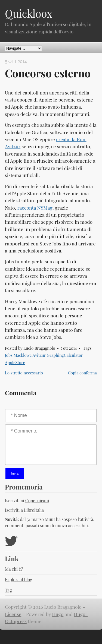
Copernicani (37, 501)
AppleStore (15, 362)
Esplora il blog (19, 580)
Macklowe (23, 355)
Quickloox (29, 13)
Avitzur (39, 355)
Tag (8, 590)
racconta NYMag (35, 208)
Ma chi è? (14, 569)
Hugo (58, 614)
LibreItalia (34, 510)
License (13, 614)
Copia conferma (82, 373)
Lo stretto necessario (24, 373)
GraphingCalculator (65, 355)
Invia (15, 473)
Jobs (9, 355)
